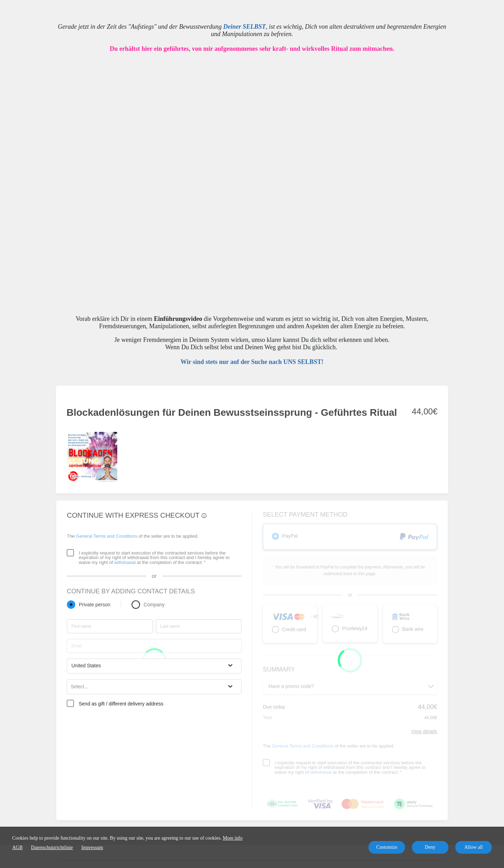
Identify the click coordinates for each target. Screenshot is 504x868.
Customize (387, 847)
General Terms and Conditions (107, 536)
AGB (17, 848)
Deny (430, 847)
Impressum (92, 848)
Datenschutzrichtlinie (52, 848)
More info (233, 838)
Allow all (474, 847)
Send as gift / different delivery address (121, 704)
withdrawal (125, 562)
